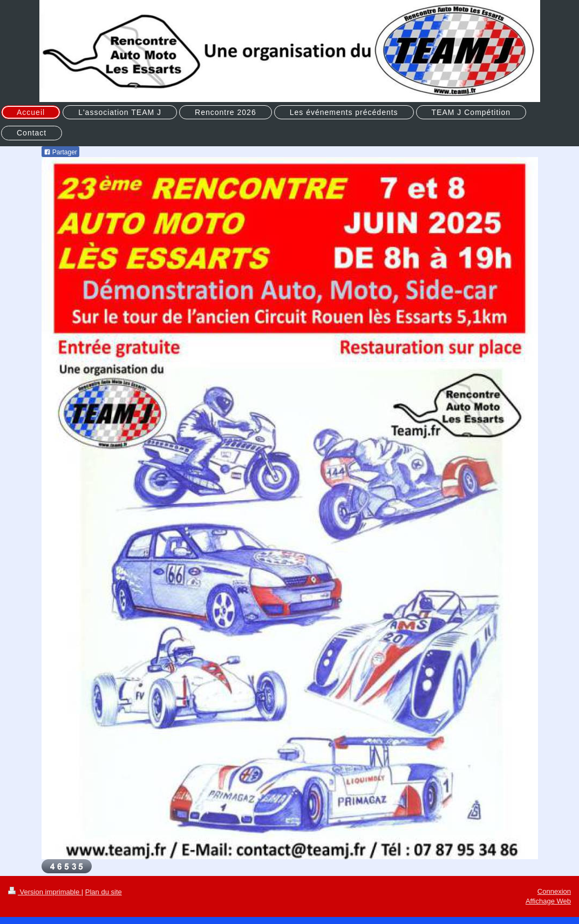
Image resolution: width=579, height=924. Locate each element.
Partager (60, 152)
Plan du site (104, 892)
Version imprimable (45, 892)
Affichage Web (548, 901)
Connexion (554, 891)
